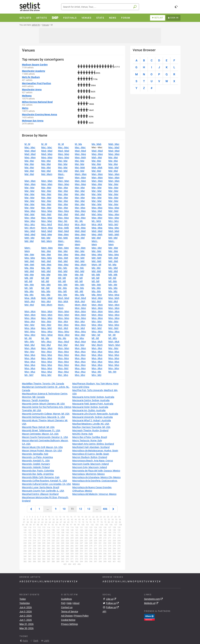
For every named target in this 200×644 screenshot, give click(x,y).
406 (105, 509)
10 (64, 509)
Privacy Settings (69, 624)
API (104, 612)
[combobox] (100, 7)
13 (89, 509)
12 (81, 509)
